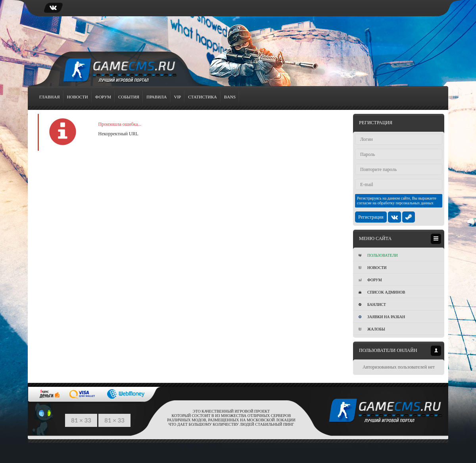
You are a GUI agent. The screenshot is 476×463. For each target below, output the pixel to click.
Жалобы (372, 329)
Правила (156, 97)
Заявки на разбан (382, 317)
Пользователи (378, 255)
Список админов (382, 292)
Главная (50, 97)
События (129, 97)
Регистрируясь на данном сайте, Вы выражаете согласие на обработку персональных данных (397, 201)
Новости (78, 97)
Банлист (372, 305)
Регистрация (371, 217)
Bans (230, 97)
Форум (103, 97)
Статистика (202, 97)
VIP (178, 97)
